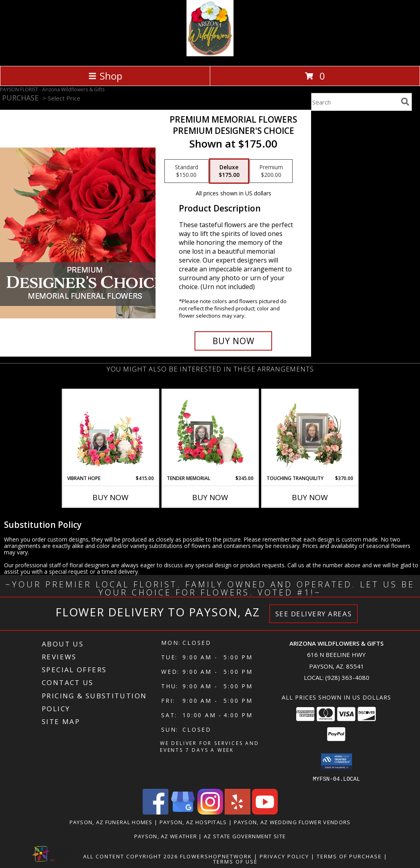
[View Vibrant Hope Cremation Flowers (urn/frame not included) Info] (110, 432)
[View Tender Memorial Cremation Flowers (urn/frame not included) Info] (210, 432)
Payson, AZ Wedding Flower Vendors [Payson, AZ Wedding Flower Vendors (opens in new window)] (292, 822)
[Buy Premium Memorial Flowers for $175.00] (234, 341)
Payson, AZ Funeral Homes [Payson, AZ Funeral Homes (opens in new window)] (111, 822)
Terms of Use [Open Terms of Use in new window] (235, 861)
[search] (405, 102)
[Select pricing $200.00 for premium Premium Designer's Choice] (271, 171)
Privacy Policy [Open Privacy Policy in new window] (284, 856)
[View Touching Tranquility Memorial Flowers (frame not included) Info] (310, 432)
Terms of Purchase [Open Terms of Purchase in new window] (349, 856)
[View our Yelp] (238, 812)
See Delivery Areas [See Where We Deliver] (314, 614)
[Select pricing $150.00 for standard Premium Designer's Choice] (186, 171)
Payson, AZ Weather (166, 836)
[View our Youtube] (265, 812)
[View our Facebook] (156, 812)
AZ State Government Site (245, 836)
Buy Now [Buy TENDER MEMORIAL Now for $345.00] (210, 497)
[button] (337, 761)
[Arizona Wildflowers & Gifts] (210, 54)
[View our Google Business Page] (183, 812)
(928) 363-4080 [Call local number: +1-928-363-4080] (347, 677)
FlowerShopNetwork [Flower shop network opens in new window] (216, 856)
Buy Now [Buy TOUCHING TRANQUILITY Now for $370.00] (310, 497)
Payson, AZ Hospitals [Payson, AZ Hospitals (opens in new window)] (193, 822)
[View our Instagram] (210, 812)
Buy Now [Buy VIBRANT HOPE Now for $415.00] (111, 497)
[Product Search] (354, 102)
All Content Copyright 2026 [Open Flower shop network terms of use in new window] (131, 856)
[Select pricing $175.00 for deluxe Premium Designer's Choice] (229, 171)
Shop (105, 76)
